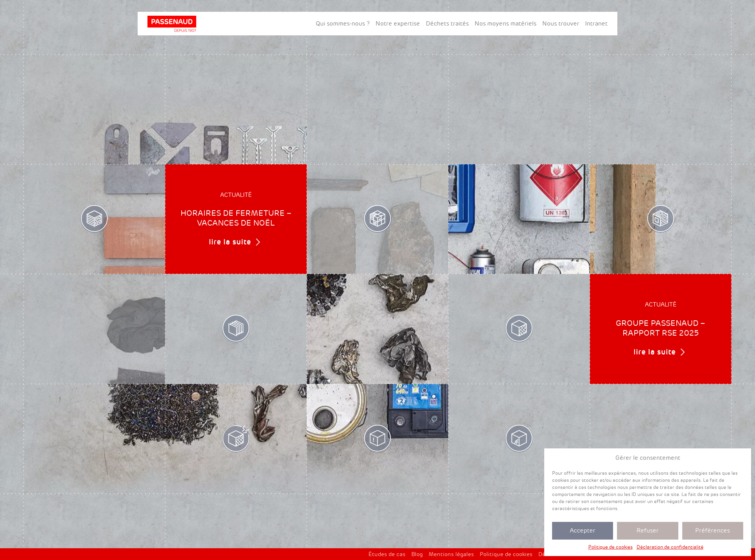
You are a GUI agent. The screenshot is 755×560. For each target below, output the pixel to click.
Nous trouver (561, 24)
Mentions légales (451, 554)
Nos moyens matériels (505, 24)
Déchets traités (447, 24)
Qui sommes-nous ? (343, 24)
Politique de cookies (610, 547)
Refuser (648, 531)
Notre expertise (398, 24)
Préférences (713, 531)
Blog (417, 554)
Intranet (596, 24)
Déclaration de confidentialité (670, 547)
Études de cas (387, 554)
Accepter (583, 531)
